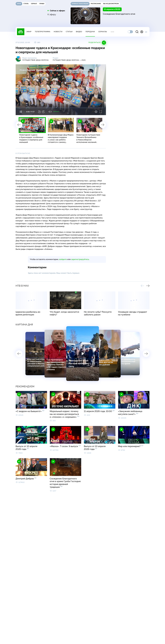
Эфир (29, 32)
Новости (58, 32)
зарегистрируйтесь (80, 259)
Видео (79, 32)
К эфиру (52, 15)
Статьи (69, 32)
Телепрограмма (43, 32)
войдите (63, 259)
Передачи (90, 32)
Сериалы (103, 32)
